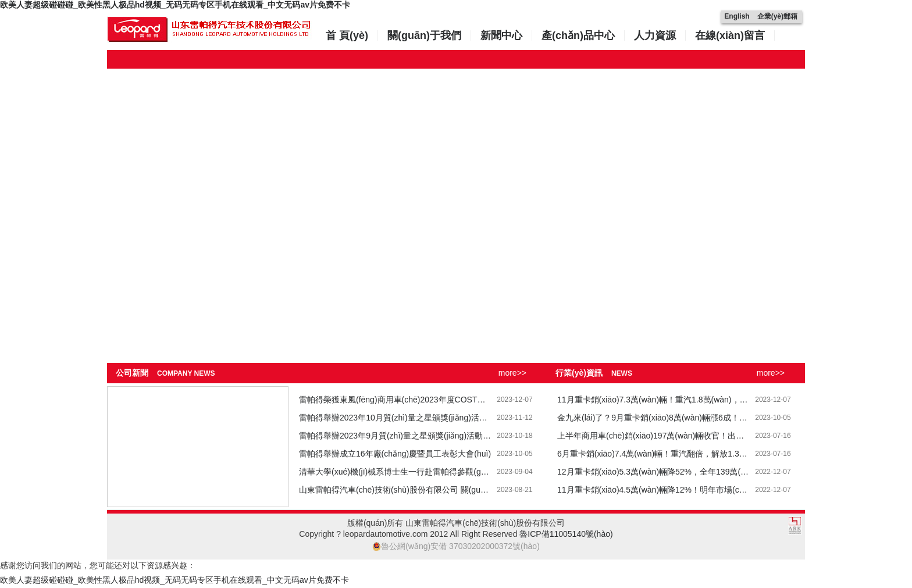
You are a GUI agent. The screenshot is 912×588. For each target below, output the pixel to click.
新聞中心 (501, 35)
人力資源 (655, 35)
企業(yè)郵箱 (777, 16)
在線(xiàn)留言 (730, 35)
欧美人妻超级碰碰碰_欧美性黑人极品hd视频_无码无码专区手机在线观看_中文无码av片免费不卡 (175, 5)
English (737, 16)
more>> (512, 373)
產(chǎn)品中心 (578, 35)
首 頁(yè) (347, 35)
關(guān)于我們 (424, 35)
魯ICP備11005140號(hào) (566, 534)
